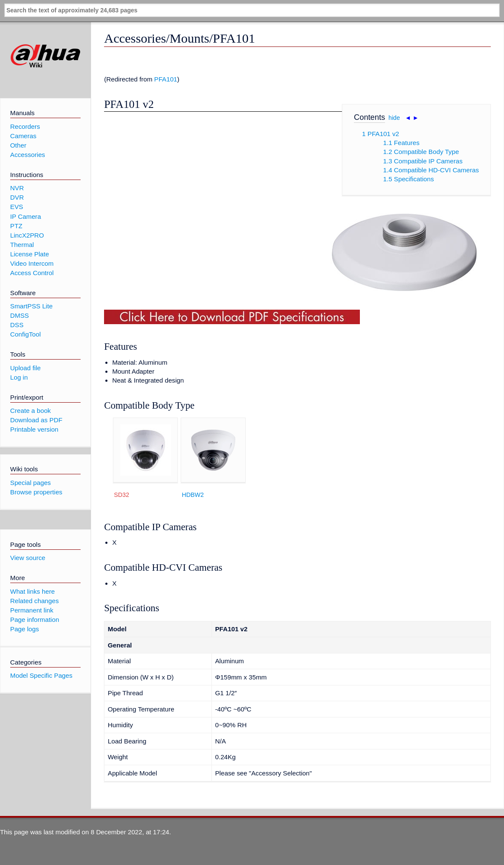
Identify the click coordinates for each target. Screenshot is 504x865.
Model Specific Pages (41, 675)
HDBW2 (193, 495)
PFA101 (166, 79)
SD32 (122, 495)
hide (394, 118)
